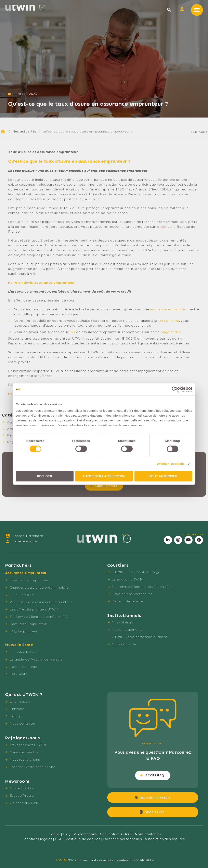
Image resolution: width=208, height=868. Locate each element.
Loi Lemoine (169, 321)
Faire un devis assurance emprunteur (42, 283)
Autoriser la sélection (104, 476)
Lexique (53, 834)
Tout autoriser (163, 476)
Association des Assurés (165, 839)
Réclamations (85, 834)
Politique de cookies (83, 839)
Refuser (45, 476)
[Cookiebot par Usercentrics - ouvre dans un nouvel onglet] (175, 389)
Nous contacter (148, 834)
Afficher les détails (171, 464)
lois (72, 332)
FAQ (67, 834)
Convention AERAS (116, 834)
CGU (59, 839)
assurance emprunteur (170, 309)
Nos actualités (25, 131)
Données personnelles (122, 839)
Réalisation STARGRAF (135, 860)
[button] (169, 10)
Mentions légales (38, 839)
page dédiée (171, 332)
